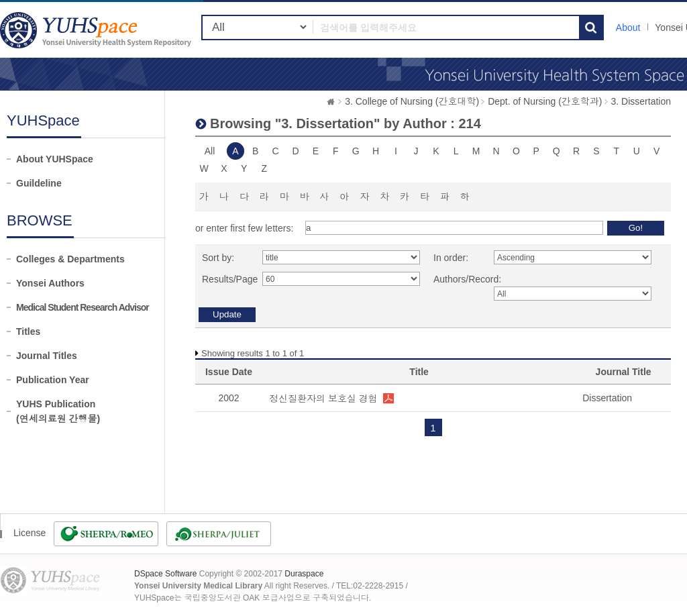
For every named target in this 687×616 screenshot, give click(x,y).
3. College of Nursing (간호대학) (412, 101)
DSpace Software (165, 574)
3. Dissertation (641, 101)
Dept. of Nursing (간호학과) (545, 101)
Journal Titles (47, 356)
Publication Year (53, 380)
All (210, 151)
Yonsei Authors (50, 283)
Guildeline (39, 183)
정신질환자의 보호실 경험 (323, 399)
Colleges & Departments (70, 259)
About (628, 28)
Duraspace (304, 574)
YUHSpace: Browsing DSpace (97, 30)
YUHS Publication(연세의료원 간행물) (58, 411)
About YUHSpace (55, 159)
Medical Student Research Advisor (83, 307)
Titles (28, 331)
